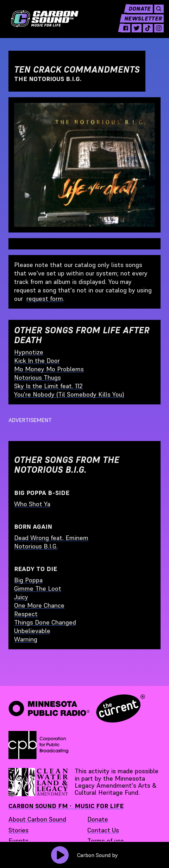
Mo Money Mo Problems (49, 369)
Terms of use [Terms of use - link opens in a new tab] (106, 841)
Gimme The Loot (38, 588)
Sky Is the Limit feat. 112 (48, 386)
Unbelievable (32, 631)
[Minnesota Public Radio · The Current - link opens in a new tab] (77, 708)
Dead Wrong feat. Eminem (51, 538)
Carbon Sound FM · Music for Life (66, 806)
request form (45, 299)
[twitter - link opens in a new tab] (131, 33)
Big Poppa (28, 580)
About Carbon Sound (37, 819)
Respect (26, 614)
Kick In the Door (37, 361)
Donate (135, 13)
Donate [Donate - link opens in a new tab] (98, 819)
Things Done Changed (45, 622)
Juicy (21, 597)
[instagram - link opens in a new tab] (155, 33)
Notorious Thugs (37, 377)
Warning (26, 639)
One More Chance (39, 605)
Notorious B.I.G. (36, 546)
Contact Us (103, 830)
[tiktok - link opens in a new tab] (143, 33)
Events (18, 841)
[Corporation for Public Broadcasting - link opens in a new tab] (38, 745)
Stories (18, 830)
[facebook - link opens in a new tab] (119, 33)
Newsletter (139, 23)
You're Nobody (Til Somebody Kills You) (69, 394)
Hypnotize (29, 352)
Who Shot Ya (32, 504)
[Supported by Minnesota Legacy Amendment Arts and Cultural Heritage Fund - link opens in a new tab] (39, 782)
